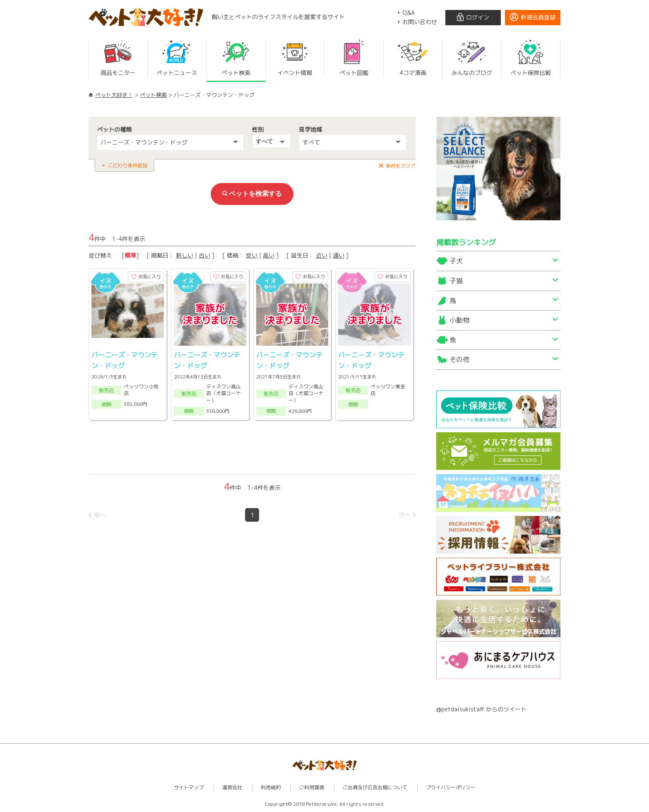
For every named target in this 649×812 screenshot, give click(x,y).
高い (269, 255)
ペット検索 (153, 95)
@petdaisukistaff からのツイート (481, 709)
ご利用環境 (312, 787)
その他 (459, 359)
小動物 (459, 320)
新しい (185, 255)
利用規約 (271, 787)
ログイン (478, 17)
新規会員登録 (538, 17)
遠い (339, 255)
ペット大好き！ (114, 95)
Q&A (409, 13)
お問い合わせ (420, 22)
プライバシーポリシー (451, 787)
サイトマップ (189, 787)
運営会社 (232, 787)
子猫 (456, 281)
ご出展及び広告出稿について (375, 787)
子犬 (456, 261)
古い (204, 255)
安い (252, 255)
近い (322, 255)
